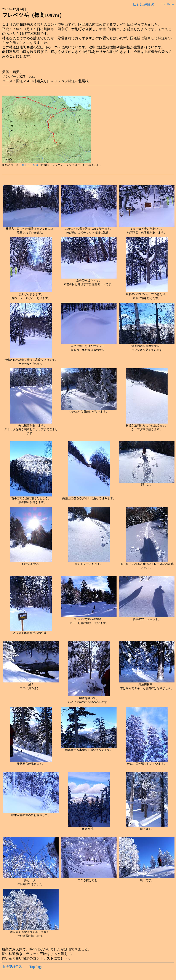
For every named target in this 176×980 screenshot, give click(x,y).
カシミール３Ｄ (31, 165)
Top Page (167, 4)
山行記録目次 (144, 4)
